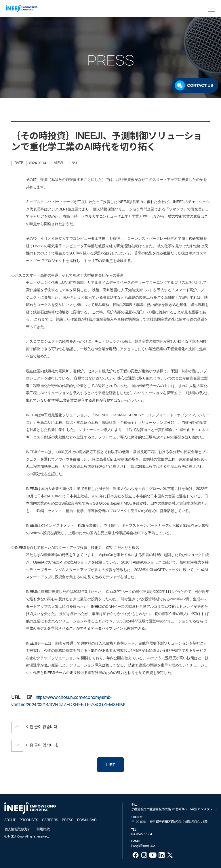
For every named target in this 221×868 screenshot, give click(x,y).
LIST (110, 765)
